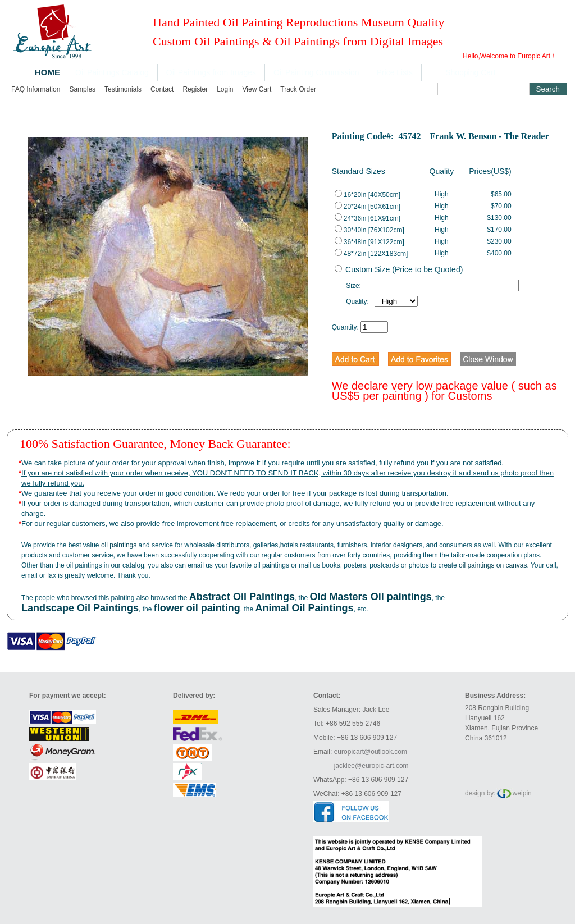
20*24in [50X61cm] (368, 207)
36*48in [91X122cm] (369, 242)
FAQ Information (36, 89)
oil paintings (119, 545)
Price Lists (395, 72)
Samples (82, 89)
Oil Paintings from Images (211, 72)
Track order (298, 89)
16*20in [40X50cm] (368, 195)
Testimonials (123, 89)
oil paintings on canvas (493, 565)
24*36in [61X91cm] (368, 218)
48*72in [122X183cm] (371, 254)
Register (195, 89)
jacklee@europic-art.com (371, 766)
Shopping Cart (471, 72)
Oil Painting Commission (316, 72)
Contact (162, 89)
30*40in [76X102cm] (369, 230)
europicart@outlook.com (371, 752)
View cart (257, 89)
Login (225, 89)
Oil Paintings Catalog (112, 72)
